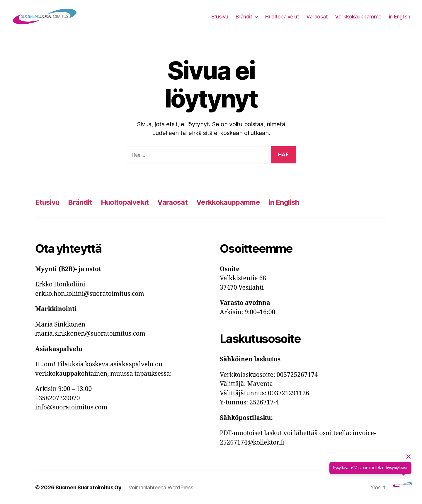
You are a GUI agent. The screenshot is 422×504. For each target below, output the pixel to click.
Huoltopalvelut (282, 17)
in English (400, 17)
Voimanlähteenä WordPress (161, 487)
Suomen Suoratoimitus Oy (89, 487)
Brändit (244, 17)
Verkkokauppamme (358, 17)
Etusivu (220, 17)
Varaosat (317, 17)
